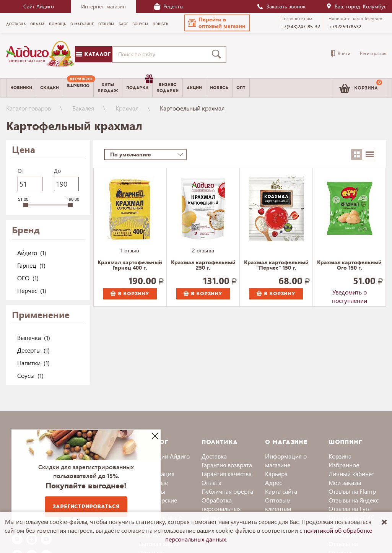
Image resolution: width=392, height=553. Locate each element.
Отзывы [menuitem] (106, 24)
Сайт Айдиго (39, 6)
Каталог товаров (28, 108)
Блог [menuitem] (123, 24)
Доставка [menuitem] (16, 24)
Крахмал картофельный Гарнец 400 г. (130, 265)
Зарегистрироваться (86, 507)
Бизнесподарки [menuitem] (168, 88)
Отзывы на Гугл (350, 508)
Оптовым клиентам (278, 504)
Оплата (211, 482)
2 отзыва (203, 250)
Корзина (340, 456)
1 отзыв (130, 250)
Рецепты (169, 6)
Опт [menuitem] (241, 88)
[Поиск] (218, 54)
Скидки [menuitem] (50, 88)
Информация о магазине (286, 460)
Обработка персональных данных (221, 509)
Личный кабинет (351, 474)
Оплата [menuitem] (37, 24)
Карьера (276, 474)
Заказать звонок (281, 6)
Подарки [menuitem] (139, 85)
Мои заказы (345, 482)
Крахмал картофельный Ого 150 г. (349, 265)
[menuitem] (78, 88)
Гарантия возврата (227, 465)
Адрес (273, 482)
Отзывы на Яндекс (354, 500)
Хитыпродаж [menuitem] (108, 88)
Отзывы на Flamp (352, 491)
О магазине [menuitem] (82, 24)
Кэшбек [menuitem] (161, 24)
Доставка (214, 456)
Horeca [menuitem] (219, 88)
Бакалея (83, 108)
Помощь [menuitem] (58, 24)
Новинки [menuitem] (21, 88)
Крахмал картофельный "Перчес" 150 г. (276, 265)
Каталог (93, 54)
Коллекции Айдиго (164, 456)
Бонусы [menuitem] (140, 24)
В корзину (130, 294)
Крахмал (127, 108)
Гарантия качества (227, 474)
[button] (217, 23)
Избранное (344, 465)
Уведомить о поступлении (350, 294)
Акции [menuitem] (194, 88)
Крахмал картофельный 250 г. (203, 265)
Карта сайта (281, 491)
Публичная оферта (227, 491)
